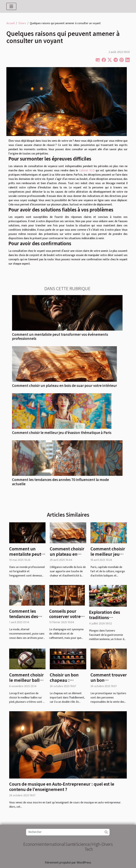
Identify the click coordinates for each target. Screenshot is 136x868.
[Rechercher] (68, 832)
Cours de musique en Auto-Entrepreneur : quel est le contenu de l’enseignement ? (62, 787)
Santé (71, 844)
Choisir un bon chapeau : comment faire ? (66, 680)
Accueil (10, 23)
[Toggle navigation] (11, 6)
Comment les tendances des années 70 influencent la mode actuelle (60, 482)
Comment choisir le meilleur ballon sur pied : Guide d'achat (27, 683)
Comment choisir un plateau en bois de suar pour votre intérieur (64, 385)
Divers (22, 23)
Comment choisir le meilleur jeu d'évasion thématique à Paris (62, 432)
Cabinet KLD (87, 171)
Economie (32, 844)
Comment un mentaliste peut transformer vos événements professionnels (60, 336)
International (53, 844)
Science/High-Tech (89, 847)
